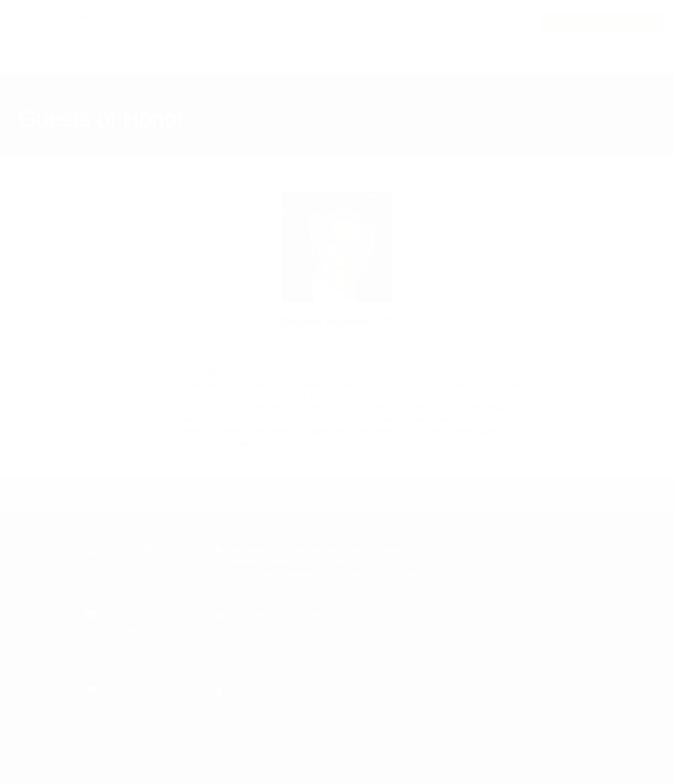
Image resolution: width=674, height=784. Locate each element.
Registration (393, 58)
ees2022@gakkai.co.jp (136, 614)
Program (134, 58)
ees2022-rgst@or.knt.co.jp (142, 690)
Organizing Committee (210, 58)
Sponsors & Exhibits (314, 58)
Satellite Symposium (602, 23)
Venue (522, 58)
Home (43, 58)
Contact (627, 58)
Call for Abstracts (465, 58)
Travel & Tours (573, 58)
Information (85, 58)
